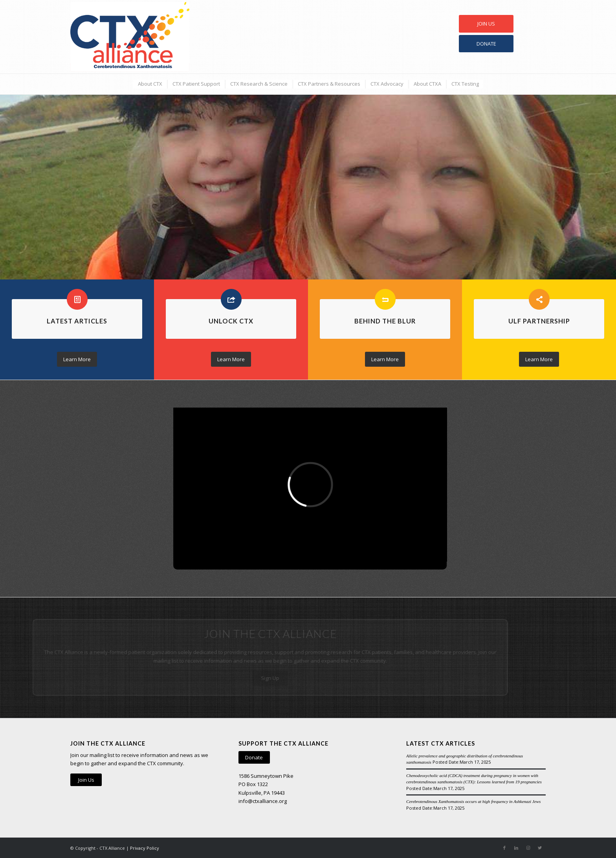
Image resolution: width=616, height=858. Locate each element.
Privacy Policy (145, 848)
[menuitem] (150, 84)
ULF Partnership (539, 321)
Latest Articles (77, 321)
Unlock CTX (231, 321)
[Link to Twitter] (540, 848)
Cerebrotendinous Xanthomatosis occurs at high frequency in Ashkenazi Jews (473, 801)
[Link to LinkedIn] (516, 848)
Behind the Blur (385, 321)
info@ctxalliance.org (263, 801)
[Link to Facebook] (504, 848)
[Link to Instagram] (528, 848)
